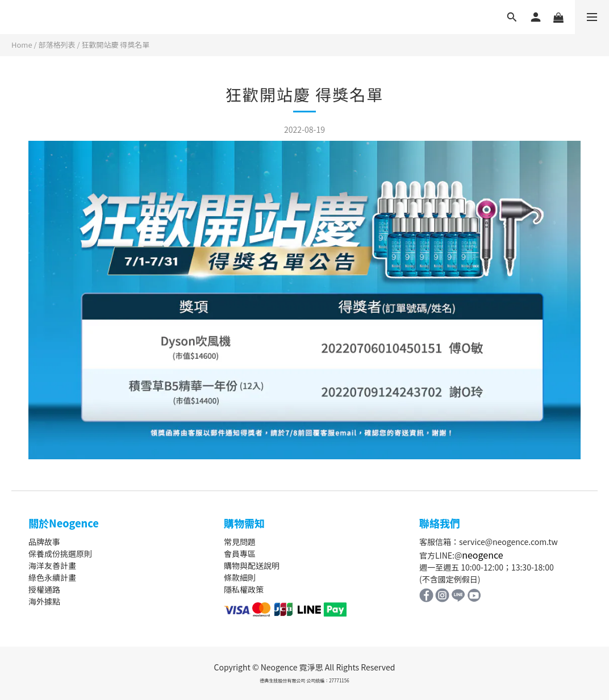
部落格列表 (57, 45)
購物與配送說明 (252, 565)
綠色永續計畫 (52, 577)
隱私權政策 (244, 589)
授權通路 (44, 589)
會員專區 (240, 554)
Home (22, 45)
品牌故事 (44, 542)
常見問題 (240, 542)
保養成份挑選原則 (60, 554)
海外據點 (44, 601)
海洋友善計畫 (52, 565)
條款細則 (240, 577)
